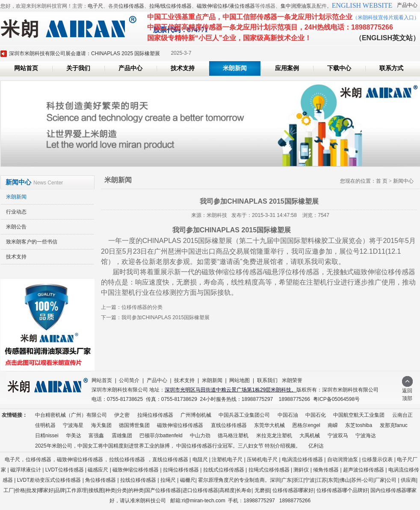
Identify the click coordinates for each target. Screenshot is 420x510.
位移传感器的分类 (142, 307)
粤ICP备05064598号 (336, 399)
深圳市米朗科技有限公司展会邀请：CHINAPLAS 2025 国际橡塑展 (84, 53)
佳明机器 (45, 425)
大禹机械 (310, 436)
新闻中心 (403, 181)
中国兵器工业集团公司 (244, 415)
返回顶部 (407, 392)
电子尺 (95, 6)
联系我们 (267, 380)
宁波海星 (73, 425)
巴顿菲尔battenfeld (161, 436)
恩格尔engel (306, 425)
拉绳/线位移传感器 (170, 6)
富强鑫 (96, 436)
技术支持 (183, 68)
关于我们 (78, 68)
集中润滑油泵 (296, 6)
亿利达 (316, 446)
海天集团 (101, 425)
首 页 (382, 181)
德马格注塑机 (233, 436)
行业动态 (16, 212)
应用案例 (287, 68)
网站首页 (26, 68)
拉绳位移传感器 (155, 415)
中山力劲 (200, 436)
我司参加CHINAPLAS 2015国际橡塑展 (166, 317)
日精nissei (47, 436)
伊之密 (122, 415)
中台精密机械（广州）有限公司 (71, 415)
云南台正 (402, 415)
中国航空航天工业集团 (359, 415)
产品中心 (407, 5)
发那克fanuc (394, 425)
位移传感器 (131, 6)
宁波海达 (366, 436)
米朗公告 (16, 227)
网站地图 (240, 380)
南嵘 (333, 425)
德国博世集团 (134, 425)
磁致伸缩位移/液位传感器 (226, 6)
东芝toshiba (359, 425)
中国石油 (288, 415)
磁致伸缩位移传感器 (180, 425)
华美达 (74, 436)
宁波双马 (338, 436)
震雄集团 (122, 436)
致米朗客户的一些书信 (32, 242)
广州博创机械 (196, 415)
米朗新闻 (235, 68)
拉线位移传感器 (127, 460)
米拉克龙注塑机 (274, 436)
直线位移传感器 (229, 425)
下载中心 (339, 68)
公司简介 (129, 380)
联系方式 (391, 68)
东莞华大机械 (269, 425)
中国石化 (316, 415)
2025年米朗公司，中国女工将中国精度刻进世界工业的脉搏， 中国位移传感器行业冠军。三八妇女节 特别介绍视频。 (168, 446)
